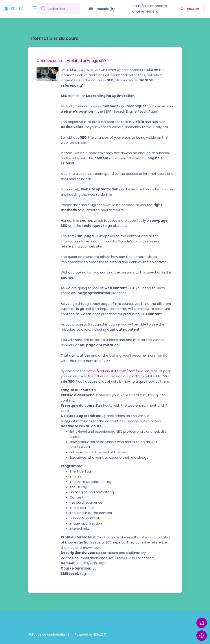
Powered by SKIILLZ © (91, 635)
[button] (103, 9)
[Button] (202, 623)
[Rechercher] (62, 9)
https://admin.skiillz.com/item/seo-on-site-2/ (124, 371)
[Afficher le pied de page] (202, 636)
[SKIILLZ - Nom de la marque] (13, 9)
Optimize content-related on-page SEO (71, 61)
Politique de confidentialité (49, 635)
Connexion (190, 9)
